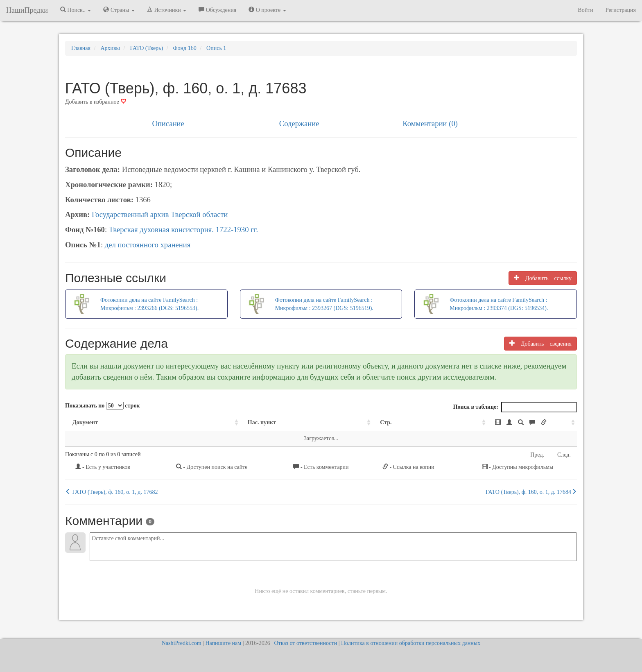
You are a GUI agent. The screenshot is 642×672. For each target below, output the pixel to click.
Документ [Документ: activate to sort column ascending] (85, 422)
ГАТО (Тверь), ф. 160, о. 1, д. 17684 (531, 492)
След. (564, 455)
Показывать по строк (102, 406)
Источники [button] (167, 10)
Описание (168, 123)
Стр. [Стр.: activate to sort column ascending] (320, 422)
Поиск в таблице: (515, 407)
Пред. (537, 455)
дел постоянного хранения (148, 245)
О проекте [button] (267, 10)
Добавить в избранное (96, 102)
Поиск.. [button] (76, 10)
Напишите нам (223, 643)
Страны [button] (119, 10)
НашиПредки (27, 10)
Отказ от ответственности (305, 643)
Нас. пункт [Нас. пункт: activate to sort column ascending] (203, 422)
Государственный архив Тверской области (160, 214)
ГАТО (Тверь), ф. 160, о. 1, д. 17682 (111, 492)
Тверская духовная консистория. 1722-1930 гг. (183, 230)
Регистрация (621, 10)
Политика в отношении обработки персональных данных (411, 643)
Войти (585, 10)
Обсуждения (217, 10)
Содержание (299, 123)
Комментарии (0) (430, 123)
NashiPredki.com (182, 643)
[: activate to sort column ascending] (480, 423)
